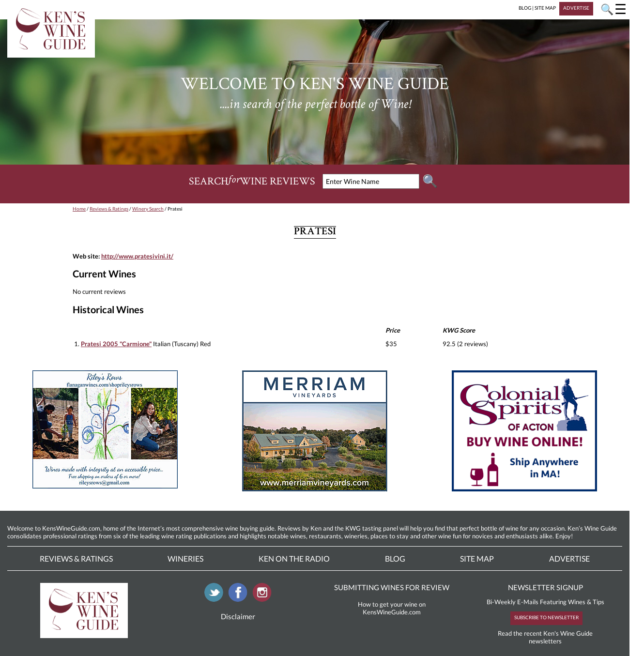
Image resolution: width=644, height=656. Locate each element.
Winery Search (148, 209)
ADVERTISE (576, 8)
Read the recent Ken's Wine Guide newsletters (545, 637)
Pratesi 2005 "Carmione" (116, 344)
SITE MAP (545, 8)
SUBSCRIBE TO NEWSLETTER (546, 617)
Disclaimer (238, 616)
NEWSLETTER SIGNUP (545, 587)
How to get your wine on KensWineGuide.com (392, 608)
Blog (395, 558)
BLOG (525, 8)
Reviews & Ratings (109, 209)
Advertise (569, 558)
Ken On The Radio (294, 558)
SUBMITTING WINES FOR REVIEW (392, 587)
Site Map (477, 558)
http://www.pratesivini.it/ (137, 256)
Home (79, 209)
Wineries (185, 558)
